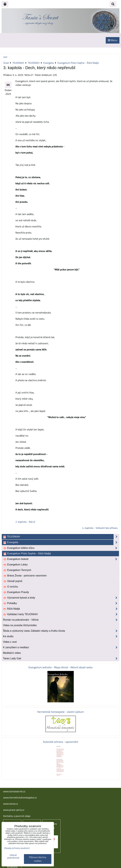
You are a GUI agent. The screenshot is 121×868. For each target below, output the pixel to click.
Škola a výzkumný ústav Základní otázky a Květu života (61, 631)
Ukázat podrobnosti (13, 856)
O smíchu (11, 587)
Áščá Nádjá (61, 609)
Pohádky (61, 603)
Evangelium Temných (17, 570)
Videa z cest (10, 642)
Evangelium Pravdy (16, 592)
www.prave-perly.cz (14, 810)
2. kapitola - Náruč (25, 522)
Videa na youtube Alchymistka (20, 625)
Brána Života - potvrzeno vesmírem (25, 576)
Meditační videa (12, 653)
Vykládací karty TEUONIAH (61, 614)
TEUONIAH (61, 537)
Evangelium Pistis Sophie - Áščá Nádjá (27, 554)
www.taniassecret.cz (14, 791)
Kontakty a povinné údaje (17, 816)
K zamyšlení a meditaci (61, 647)
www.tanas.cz (11, 804)
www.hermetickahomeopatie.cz (20, 797)
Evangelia (61, 542)
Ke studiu (61, 636)
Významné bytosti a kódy (61, 598)
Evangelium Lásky (16, 565)
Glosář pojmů (13, 581)
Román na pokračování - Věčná (61, 620)
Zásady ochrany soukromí (17, 848)
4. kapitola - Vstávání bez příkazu (100, 528)
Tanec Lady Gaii (61, 658)
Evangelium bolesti (61, 559)
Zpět (5, 57)
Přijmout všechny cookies (38, 859)
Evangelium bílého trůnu (61, 548)
